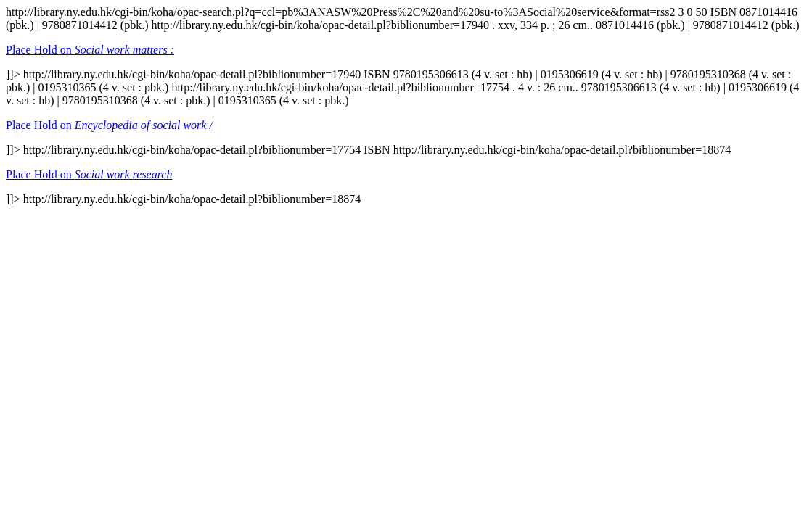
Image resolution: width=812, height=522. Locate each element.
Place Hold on (90, 50)
